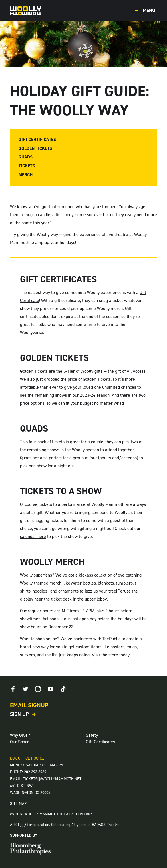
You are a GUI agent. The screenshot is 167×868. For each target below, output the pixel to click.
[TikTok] (63, 689)
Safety (92, 735)
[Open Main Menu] (146, 11)
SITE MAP (18, 804)
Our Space (20, 742)
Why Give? (20, 735)
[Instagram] (38, 689)
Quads (26, 157)
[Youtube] (51, 689)
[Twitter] (25, 689)
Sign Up (19, 714)
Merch (26, 175)
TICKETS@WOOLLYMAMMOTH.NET (52, 779)
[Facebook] (13, 689)
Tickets (27, 166)
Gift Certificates (37, 140)
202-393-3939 (35, 772)
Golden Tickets (35, 148)
